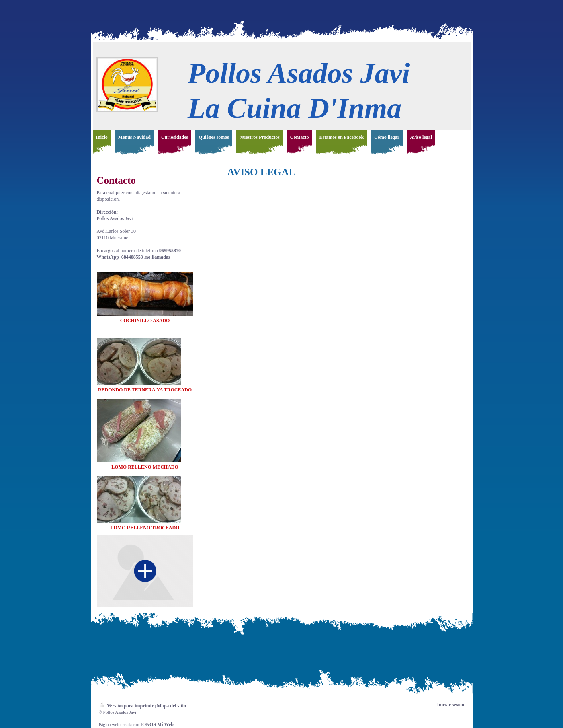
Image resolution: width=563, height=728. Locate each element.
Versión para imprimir (127, 706)
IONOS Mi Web (157, 724)
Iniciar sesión (450, 705)
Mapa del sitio (171, 706)
